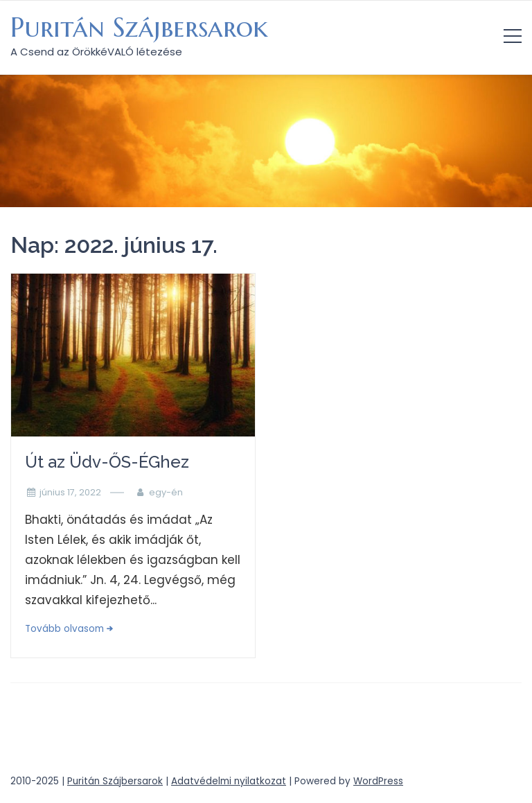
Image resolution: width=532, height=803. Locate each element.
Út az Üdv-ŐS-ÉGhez (107, 462)
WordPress (378, 781)
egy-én (166, 492)
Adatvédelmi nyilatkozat (229, 781)
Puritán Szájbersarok (139, 28)
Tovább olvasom (64, 629)
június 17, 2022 (70, 492)
